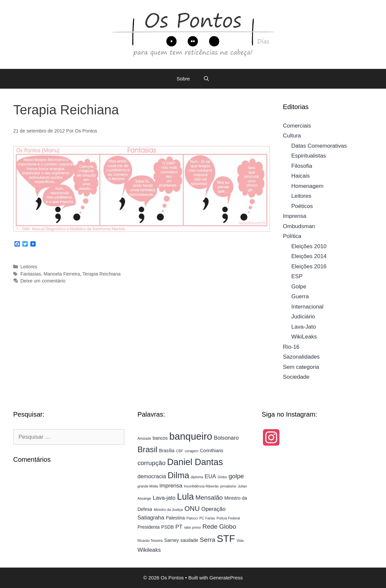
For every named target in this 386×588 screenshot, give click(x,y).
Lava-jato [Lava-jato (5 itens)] (164, 498)
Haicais (301, 176)
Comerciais (297, 126)
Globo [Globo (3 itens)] (222, 477)
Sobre (183, 79)
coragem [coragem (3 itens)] (192, 451)
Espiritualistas (309, 156)
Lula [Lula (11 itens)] (186, 497)
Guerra (300, 296)
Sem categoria (301, 367)
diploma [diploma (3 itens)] (197, 477)
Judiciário (303, 317)
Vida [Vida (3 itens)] (240, 541)
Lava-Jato (304, 327)
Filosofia (302, 166)
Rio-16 (291, 347)
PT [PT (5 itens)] (179, 527)
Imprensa (295, 216)
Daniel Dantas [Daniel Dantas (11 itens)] (195, 462)
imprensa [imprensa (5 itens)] (171, 486)
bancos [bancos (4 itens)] (160, 438)
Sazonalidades (302, 357)
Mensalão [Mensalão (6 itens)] (209, 498)
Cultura (292, 136)
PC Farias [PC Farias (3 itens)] (207, 518)
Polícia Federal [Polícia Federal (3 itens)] (228, 518)
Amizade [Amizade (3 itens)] (144, 438)
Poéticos (302, 206)
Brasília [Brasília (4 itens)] (167, 451)
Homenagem (307, 186)
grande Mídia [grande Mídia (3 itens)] (148, 486)
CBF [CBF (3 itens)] (180, 451)
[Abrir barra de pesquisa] (206, 79)
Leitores (29, 267)
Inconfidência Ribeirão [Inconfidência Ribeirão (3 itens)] (201, 486)
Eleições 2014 (309, 256)
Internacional (307, 307)
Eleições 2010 (309, 246)
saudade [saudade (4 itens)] (189, 540)
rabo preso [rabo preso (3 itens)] (193, 527)
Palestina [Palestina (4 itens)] (176, 518)
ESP (297, 276)
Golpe (299, 287)
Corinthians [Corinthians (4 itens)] (212, 451)
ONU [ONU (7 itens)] (192, 508)
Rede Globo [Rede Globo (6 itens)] (219, 527)
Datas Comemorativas (319, 146)
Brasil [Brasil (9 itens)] (148, 449)
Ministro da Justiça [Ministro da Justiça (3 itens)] (168, 510)
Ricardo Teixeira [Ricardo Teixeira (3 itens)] (150, 541)
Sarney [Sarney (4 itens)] (172, 540)
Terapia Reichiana (102, 274)
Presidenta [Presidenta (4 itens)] (149, 527)
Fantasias (31, 274)
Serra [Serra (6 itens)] (208, 540)
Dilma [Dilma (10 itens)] (178, 475)
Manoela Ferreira (62, 274)
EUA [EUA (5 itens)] (210, 476)
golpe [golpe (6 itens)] (236, 476)
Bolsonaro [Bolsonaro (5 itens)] (226, 438)
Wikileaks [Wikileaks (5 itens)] (149, 550)
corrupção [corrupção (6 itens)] (152, 463)
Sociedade (296, 377)
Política (292, 236)
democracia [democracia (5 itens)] (152, 476)
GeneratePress (226, 578)
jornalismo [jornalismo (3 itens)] (228, 486)
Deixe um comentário (43, 281)
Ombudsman (299, 226)
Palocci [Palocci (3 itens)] (192, 518)
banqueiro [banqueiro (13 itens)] (191, 436)
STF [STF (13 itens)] (226, 538)
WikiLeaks (304, 337)
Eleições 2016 (309, 266)
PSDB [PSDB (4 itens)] (168, 527)
